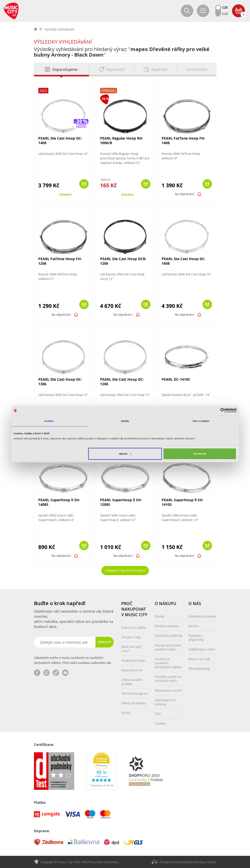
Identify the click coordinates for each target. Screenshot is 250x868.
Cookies (160, 723)
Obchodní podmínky (169, 636)
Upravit (125, 454)
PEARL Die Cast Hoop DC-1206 (122, 382)
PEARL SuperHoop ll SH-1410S (183, 502)
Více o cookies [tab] (201, 421)
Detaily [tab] (125, 421)
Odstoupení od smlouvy (165, 702)
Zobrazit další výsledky (125, 571)
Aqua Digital (208, 862)
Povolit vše (200, 454)
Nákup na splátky (133, 703)
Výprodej (109, 91)
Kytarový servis (132, 670)
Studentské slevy (133, 660)
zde (108, 663)
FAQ (158, 714)
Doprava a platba (133, 627)
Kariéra (194, 626)
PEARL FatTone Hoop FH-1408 (184, 140)
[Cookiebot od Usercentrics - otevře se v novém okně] (214, 411)
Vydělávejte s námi (202, 649)
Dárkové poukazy (167, 626)
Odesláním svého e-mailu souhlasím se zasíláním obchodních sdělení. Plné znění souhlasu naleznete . (73, 660)
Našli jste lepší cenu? (131, 649)
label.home (36, 29)
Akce (43, 91)
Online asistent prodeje (132, 682)
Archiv (126, 713)
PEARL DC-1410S (176, 379)
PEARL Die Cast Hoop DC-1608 (184, 261)
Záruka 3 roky (131, 637)
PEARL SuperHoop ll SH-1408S (59, 502)
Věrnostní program (135, 693)
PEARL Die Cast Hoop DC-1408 (60, 140)
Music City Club (199, 659)
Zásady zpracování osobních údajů (168, 647)
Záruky (160, 616)
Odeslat (104, 642)
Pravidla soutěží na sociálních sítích (168, 679)
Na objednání (184, 194)
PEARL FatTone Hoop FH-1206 (60, 261)
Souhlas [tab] (49, 421)
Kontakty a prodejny (202, 616)
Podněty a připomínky (196, 638)
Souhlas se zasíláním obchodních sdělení (168, 663)
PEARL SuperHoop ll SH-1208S (121, 502)
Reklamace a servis (168, 690)
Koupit (84, 184)
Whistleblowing (199, 669)
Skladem (65, 195)
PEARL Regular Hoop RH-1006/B (122, 140)
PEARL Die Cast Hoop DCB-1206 (123, 261)
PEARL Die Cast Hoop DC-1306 (60, 382)
